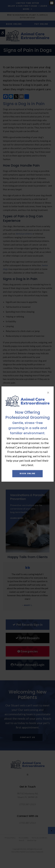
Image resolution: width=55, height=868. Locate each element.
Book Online (27, 474)
